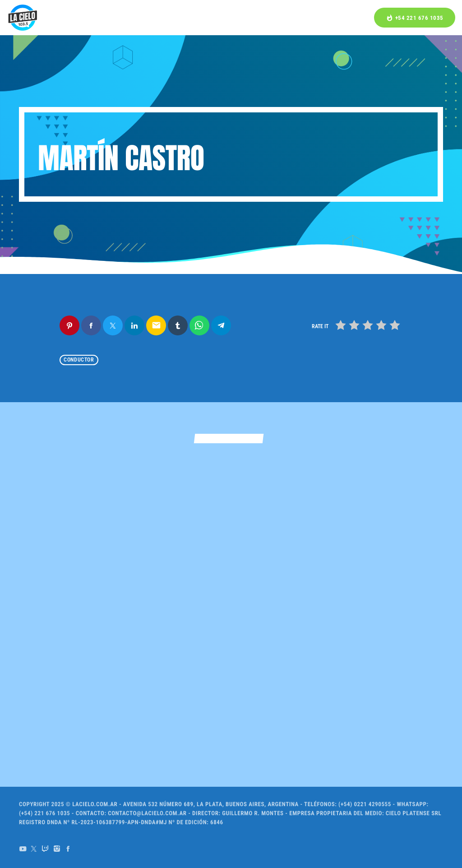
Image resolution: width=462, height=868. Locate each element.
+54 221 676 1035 (415, 18)
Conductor (79, 360)
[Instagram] (57, 849)
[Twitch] (45, 849)
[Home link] (23, 18)
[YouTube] (23, 849)
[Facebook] (68, 849)
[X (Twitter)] (34, 849)
